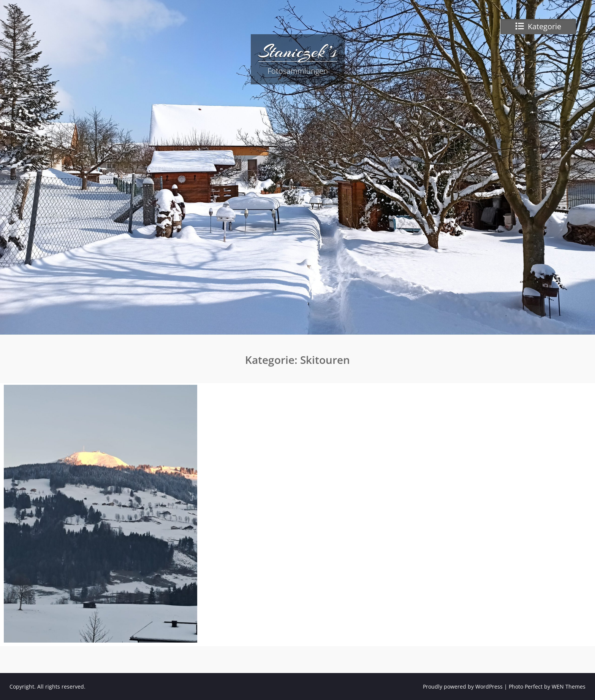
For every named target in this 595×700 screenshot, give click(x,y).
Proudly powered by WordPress (463, 687)
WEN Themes (569, 687)
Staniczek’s (298, 51)
